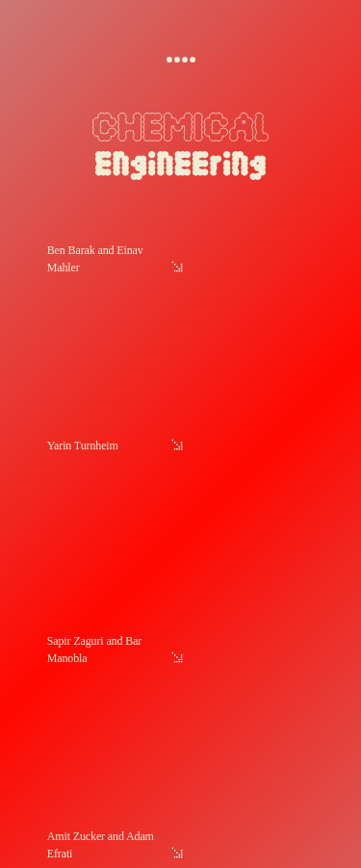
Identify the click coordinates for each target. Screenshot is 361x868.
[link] (181, 339)
